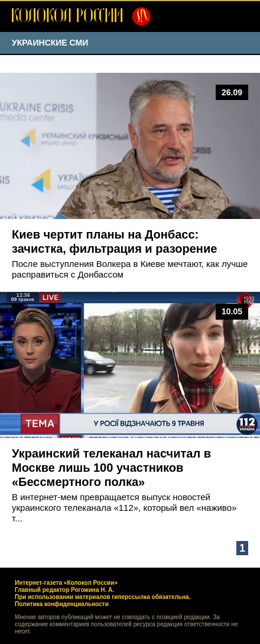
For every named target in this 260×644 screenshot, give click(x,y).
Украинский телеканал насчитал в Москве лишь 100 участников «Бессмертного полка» (111, 468)
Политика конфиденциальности (62, 604)
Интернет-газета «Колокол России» (66, 583)
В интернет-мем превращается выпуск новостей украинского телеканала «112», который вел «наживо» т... (124, 508)
